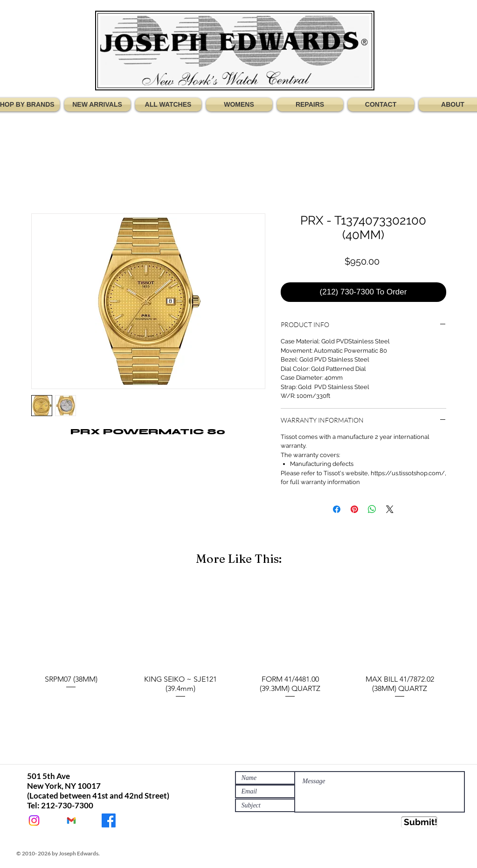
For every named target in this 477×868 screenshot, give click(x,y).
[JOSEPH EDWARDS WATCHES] (109, 820)
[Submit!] (419, 822)
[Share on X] (390, 509)
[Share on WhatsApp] (372, 509)
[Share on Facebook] (337, 509)
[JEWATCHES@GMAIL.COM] (71, 820)
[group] (239, 641)
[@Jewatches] (34, 820)
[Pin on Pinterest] (354, 509)
